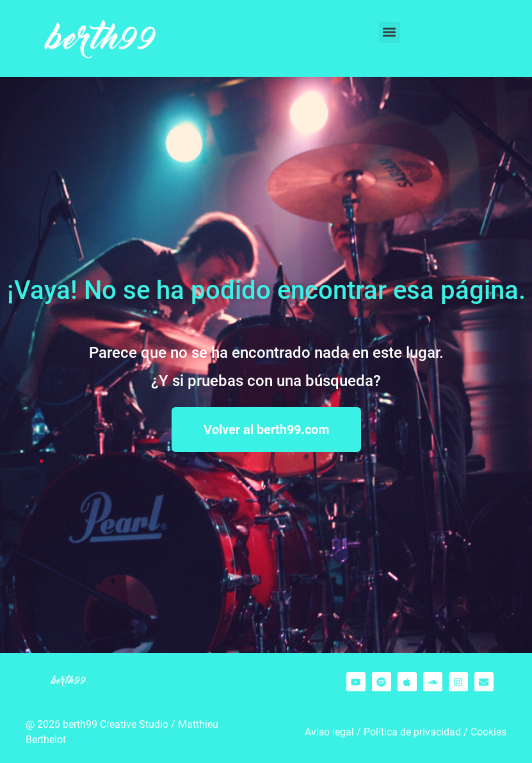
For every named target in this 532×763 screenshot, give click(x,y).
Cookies (488, 732)
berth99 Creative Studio (116, 724)
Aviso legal (329, 732)
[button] (390, 32)
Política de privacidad (412, 732)
